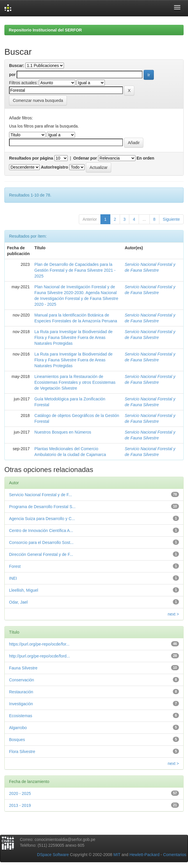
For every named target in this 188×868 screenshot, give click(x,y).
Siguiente (171, 219)
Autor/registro (54, 167)
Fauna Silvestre (23, 668)
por (12, 75)
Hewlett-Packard (144, 855)
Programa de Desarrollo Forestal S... (42, 507)
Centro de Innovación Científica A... (41, 531)
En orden (146, 158)
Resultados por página (31, 158)
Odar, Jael (18, 602)
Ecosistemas (21, 716)
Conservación (22, 680)
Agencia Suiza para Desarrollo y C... (42, 519)
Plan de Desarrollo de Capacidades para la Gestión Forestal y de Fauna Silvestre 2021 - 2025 (75, 270)
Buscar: (17, 66)
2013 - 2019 (20, 805)
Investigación (21, 704)
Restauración (21, 692)
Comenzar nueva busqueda (38, 100)
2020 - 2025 (20, 793)
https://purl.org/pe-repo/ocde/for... (39, 644)
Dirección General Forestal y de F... (41, 554)
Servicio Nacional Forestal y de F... (41, 495)
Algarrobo (18, 728)
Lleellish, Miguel (24, 590)
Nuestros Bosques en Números (63, 432)
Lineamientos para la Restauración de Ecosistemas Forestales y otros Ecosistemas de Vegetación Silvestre (75, 382)
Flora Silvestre (22, 752)
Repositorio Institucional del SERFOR (45, 30)
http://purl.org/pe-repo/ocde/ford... (40, 656)
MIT (117, 855)
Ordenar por (85, 158)
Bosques (17, 740)
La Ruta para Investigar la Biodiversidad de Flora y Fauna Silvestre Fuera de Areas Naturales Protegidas (74, 337)
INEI (13, 578)
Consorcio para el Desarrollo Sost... (41, 542)
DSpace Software (53, 855)
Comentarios (175, 855)
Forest (15, 566)
